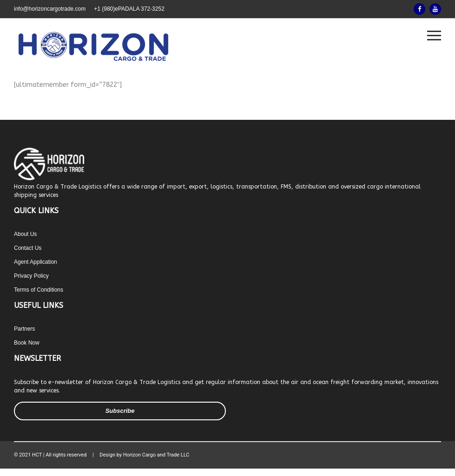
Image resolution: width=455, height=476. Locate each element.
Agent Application (36, 262)
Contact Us (28, 248)
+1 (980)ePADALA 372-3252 (129, 9)
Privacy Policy (31, 276)
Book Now (27, 343)
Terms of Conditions (39, 290)
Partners (24, 329)
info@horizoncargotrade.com (50, 9)
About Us (25, 234)
